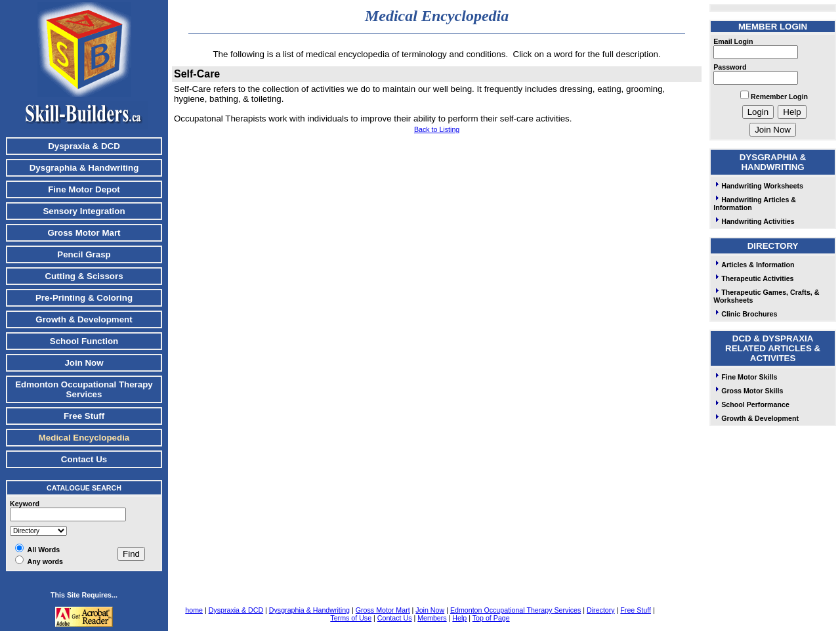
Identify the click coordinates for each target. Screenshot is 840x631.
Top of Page (491, 618)
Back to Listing (437, 129)
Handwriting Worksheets (758, 186)
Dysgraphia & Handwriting (84, 168)
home (194, 610)
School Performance (751, 404)
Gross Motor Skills (748, 391)
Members (432, 618)
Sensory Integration (84, 211)
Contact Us (84, 459)
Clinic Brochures (745, 314)
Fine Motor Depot (84, 189)
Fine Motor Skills (745, 377)
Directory (601, 610)
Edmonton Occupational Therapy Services (84, 389)
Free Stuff (84, 416)
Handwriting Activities (754, 221)
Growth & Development (84, 319)
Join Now (84, 363)
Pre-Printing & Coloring (84, 298)
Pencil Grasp (84, 254)
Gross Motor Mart (84, 233)
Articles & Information (754, 265)
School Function (84, 341)
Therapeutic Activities (753, 278)
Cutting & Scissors (84, 276)
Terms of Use (351, 618)
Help (459, 618)
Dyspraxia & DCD (84, 146)
